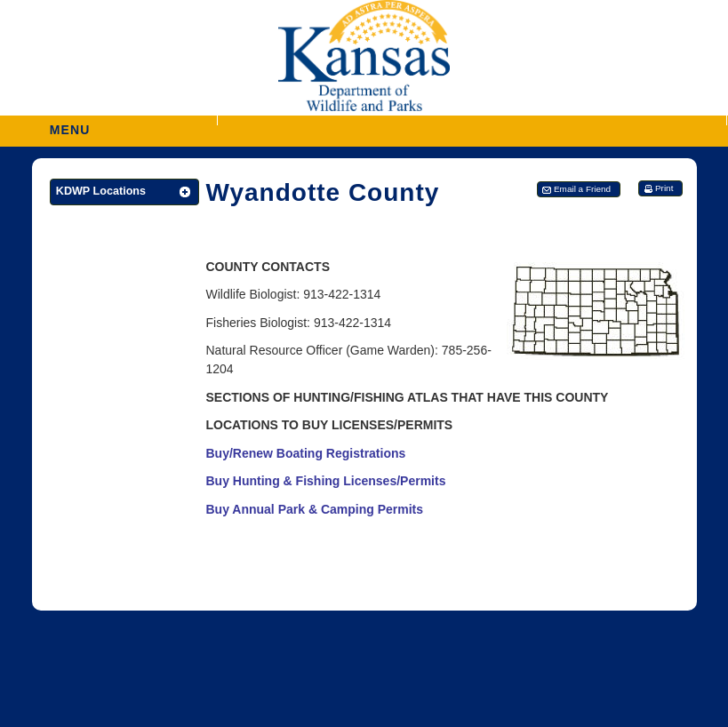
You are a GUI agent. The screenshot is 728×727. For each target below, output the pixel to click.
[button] (472, 120)
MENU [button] (70, 124)
